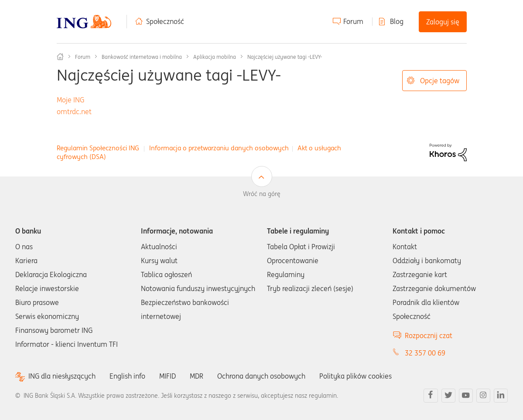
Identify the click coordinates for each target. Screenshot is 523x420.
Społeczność (165, 21)
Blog (397, 21)
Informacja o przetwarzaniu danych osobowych (219, 148)
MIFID (167, 376)
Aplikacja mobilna (215, 57)
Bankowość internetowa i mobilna (142, 57)
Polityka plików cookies (356, 376)
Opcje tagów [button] (440, 81)
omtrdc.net (74, 112)
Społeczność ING (60, 57)
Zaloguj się (443, 22)
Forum (353, 21)
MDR (197, 376)
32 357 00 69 (425, 353)
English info (127, 376)
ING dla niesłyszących (62, 376)
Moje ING (70, 100)
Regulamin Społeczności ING (98, 148)
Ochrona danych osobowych (261, 376)
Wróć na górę (262, 194)
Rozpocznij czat (429, 335)
